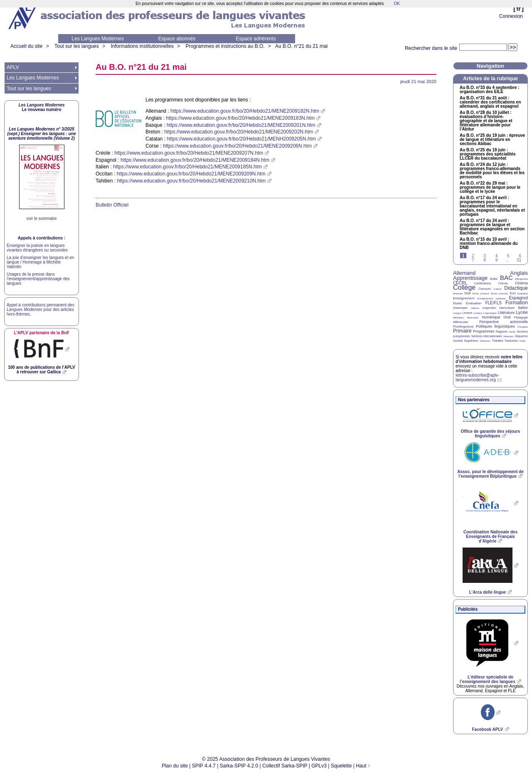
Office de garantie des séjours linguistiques (491, 434)
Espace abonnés (177, 39)
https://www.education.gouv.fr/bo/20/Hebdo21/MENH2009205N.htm (241, 139)
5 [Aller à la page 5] (508, 256)
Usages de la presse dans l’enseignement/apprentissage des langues (38, 279)
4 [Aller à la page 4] (497, 256)
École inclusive (499, 294)
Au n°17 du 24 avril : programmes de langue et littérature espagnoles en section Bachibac (492, 227)
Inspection (489, 308)
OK (397, 4)
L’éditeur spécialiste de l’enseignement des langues (487, 679)
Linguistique (490, 313)
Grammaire (460, 308)
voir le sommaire (41, 218)
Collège (464, 287)
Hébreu (475, 308)
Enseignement (464, 298)
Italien (523, 308)
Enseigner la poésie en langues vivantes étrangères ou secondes (37, 248)
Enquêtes (523, 294)
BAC (506, 278)
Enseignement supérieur (491, 298)
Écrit (512, 293)
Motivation (473, 318)
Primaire (462, 331)
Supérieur (471, 341)
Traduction (511, 341)
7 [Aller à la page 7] (473, 260)
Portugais (523, 327)
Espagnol (518, 298)
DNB (468, 293)
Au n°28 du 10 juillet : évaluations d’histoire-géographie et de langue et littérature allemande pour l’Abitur (486, 121)
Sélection (509, 336)
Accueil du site (26, 46)
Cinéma (521, 283)
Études (458, 303)
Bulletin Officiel (112, 205)
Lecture (467, 313)
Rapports (502, 332)
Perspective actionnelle (504, 322)
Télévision (485, 341)
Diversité (458, 294)
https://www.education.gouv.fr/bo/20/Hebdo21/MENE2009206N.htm (237, 146)
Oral (507, 317)
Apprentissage (470, 278)
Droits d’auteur (481, 294)
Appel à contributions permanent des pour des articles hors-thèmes (41, 310)
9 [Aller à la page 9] (497, 260)
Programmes (484, 331)
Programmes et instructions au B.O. (225, 46)
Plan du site (175, 766)
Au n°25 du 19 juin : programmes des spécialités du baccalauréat (488, 154)
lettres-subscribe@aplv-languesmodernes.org (477, 377)
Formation (517, 303)
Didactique (516, 288)
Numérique (491, 317)
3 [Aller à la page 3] (485, 256)
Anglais (519, 273)
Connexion (511, 16)
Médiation (458, 318)
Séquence (521, 336)
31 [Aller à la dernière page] (519, 260)
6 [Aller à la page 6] (520, 256)
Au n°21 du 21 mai (301, 46)
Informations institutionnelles (142, 46)
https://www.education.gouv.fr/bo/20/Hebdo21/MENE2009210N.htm (191, 181)
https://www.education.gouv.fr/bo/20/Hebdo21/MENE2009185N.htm (187, 167)
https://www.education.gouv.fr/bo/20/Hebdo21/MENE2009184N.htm (195, 160)
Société (458, 341)
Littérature (506, 313)
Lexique (478, 313)
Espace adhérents (256, 39)
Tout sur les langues (77, 46)
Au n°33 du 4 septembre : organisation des (489, 90)
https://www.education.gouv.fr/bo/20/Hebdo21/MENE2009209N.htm (191, 174)
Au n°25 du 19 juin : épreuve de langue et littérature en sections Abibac (492, 140)
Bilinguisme (521, 279)
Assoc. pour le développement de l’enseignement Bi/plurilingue (490, 474)
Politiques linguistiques (495, 326)
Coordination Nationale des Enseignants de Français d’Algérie (490, 537)
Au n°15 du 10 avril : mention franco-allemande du (489, 244)
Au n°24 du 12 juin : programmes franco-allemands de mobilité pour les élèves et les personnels (492, 171)
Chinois (503, 283)
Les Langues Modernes (97, 39)
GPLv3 (319, 766)
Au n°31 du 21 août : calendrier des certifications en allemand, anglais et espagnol (490, 102)
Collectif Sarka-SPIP (285, 766)
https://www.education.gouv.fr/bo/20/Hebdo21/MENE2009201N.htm (241, 125)
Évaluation (474, 303)
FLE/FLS (493, 303)
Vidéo (522, 341)
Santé (512, 332)
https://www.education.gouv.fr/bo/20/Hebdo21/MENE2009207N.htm (189, 153)
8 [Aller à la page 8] (485, 260)
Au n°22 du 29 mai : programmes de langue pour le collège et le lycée (490, 187)
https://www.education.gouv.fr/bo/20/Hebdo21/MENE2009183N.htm (240, 118)
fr (518, 9)
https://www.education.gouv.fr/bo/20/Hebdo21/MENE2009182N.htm (245, 111)
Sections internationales (487, 336)
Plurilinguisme (463, 327)
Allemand (464, 273)
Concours (485, 289)
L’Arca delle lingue (488, 592)
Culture (497, 289)
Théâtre (498, 341)
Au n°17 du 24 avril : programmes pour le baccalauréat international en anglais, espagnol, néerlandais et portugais (492, 206)
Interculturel (507, 308)
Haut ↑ (363, 766)
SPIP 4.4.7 (204, 766)
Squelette (341, 766)
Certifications (483, 283)
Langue (457, 313)
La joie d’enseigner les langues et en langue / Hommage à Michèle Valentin (40, 262)
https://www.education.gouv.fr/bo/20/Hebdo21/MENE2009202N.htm (239, 132)
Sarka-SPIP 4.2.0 (239, 766)
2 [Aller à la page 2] (473, 256)
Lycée (522, 312)
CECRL (460, 283)
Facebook (487, 729)
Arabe (494, 279)
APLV (13, 67)
